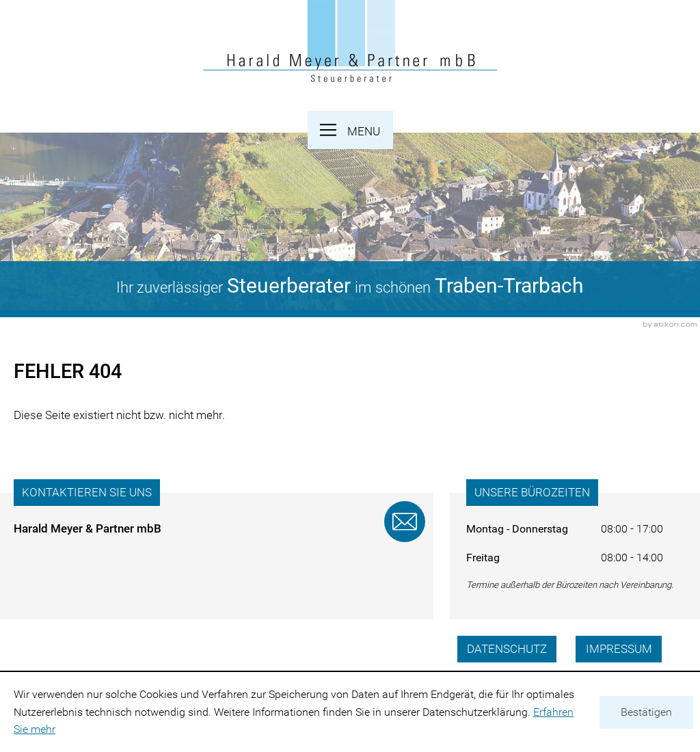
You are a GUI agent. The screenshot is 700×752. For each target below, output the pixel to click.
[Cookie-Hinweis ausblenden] (646, 712)
